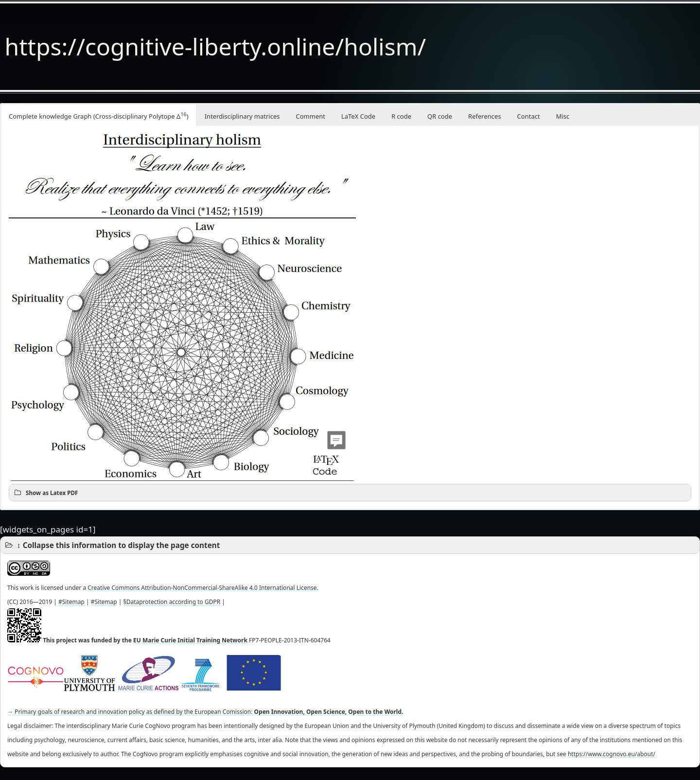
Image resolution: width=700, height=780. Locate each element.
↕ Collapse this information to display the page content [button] (112, 545)
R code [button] (401, 116)
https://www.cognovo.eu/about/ (612, 754)
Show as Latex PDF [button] (45, 493)
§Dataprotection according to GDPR (172, 602)
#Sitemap (71, 602)
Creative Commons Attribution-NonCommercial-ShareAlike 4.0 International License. (203, 588)
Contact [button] (529, 116)
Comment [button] (311, 116)
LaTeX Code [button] (358, 116)
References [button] (485, 116)
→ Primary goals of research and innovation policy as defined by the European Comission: (205, 712)
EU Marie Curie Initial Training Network (190, 640)
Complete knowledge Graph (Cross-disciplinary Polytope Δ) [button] (99, 115)
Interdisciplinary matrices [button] (242, 116)
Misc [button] (563, 116)
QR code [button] (440, 116)
